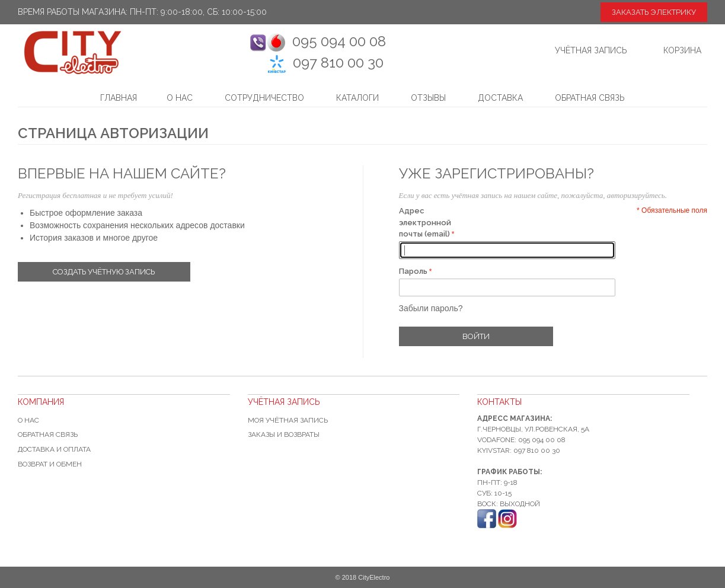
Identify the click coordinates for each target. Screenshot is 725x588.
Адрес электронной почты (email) (425, 222)
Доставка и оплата (54, 449)
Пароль (413, 271)
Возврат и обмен (50, 464)
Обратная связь (590, 98)
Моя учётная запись (288, 420)
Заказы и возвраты (284, 434)
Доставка (500, 98)
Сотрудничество (264, 98)
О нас (180, 98)
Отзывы (428, 98)
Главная (119, 98)
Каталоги (357, 98)
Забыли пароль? (431, 308)
